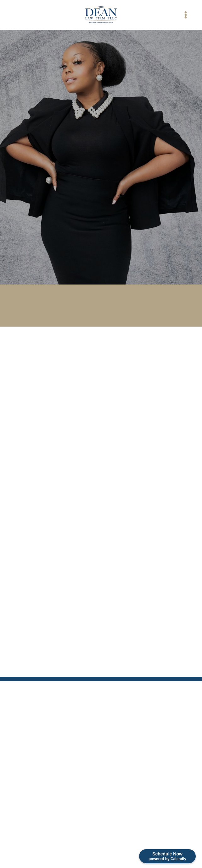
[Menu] (185, 15)
